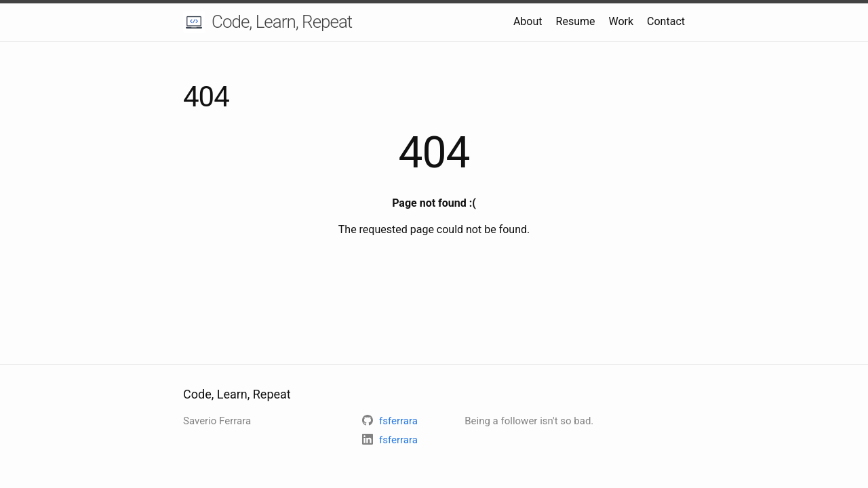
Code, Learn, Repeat (282, 22)
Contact (666, 21)
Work (621, 21)
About (528, 21)
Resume (576, 21)
